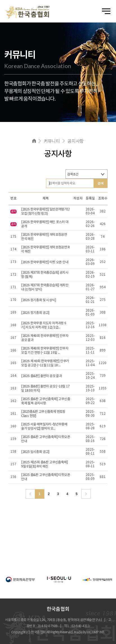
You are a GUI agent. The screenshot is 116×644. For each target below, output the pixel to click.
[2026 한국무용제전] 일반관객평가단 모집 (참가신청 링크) (45, 211)
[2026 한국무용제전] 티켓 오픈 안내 (45, 262)
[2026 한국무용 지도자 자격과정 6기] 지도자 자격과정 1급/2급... (44, 325)
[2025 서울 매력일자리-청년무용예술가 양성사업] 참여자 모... (44, 426)
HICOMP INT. (96, 632)
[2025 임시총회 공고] (35, 452)
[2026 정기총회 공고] (35, 313)
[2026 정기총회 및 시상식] (38, 300)
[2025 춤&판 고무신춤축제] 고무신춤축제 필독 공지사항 (46, 401)
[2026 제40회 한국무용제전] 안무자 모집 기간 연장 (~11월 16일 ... (45, 351)
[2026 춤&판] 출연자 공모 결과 (41, 376)
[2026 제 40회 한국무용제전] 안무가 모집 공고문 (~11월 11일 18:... (45, 363)
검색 (101, 183)
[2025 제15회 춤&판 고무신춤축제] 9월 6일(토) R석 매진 (44, 464)
